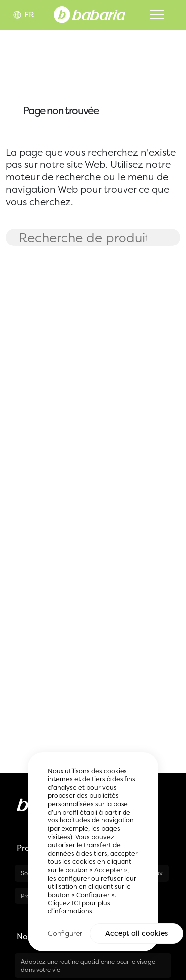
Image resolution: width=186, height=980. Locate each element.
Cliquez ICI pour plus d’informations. (79, 908)
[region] (93, 853)
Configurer (65, 934)
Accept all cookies (136, 934)
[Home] (90, 14)
